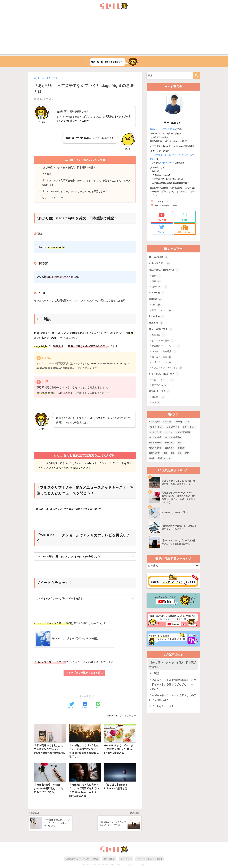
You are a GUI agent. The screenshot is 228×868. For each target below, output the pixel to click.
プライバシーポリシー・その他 (149, 860)
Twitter (162, 229)
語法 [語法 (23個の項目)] (180, 454)
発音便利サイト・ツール (166, 347)
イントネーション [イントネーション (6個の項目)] (156, 428)
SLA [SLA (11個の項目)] (187, 422)
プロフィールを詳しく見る (166, 205)
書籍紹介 (158, 398)
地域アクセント (162, 363)
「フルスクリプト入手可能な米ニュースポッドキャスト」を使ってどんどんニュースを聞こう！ (86, 183)
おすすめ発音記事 (163, 341)
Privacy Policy (125, 867)
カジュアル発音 (162, 358)
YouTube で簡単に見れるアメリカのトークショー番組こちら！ (69, 557)
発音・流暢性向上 (161, 330)
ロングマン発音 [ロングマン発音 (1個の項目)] (155, 438)
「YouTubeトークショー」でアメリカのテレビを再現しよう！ (75, 192)
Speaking (157, 293)
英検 (156, 276)
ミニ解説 (47, 174)
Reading (156, 323)
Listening (157, 317)
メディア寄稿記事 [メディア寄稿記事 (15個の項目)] (183, 433)
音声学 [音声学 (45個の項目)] (152, 459)
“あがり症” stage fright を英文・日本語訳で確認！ (69, 167)
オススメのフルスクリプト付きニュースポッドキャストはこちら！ (71, 509)
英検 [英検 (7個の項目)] (172, 454)
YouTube (162, 216)
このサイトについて (163, 201)
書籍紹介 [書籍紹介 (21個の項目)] (181, 449)
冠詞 (156, 305)
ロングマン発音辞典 (164, 352)
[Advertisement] (114, 34)
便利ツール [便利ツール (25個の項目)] (170, 443)
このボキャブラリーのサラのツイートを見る (59, 599)
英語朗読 (158, 336)
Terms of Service (137, 867)
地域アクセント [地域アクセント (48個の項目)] (155, 449)
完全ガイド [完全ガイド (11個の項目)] (170, 449)
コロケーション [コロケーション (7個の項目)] (189, 428)
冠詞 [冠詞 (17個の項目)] (179, 443)
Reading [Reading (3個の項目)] (178, 422)
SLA (156, 403)
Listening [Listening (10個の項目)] (167, 422)
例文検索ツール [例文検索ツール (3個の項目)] (155, 443)
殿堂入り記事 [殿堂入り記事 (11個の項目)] (154, 454)
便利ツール (160, 287)
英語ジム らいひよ (185, 229)
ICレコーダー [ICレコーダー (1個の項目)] (154, 422)
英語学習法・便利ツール (165, 270)
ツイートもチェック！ (54, 198)
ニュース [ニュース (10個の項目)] (169, 433)
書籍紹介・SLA (160, 392)
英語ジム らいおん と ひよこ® (164, 129)
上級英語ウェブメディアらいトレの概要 (82, 860)
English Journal (167, 162)
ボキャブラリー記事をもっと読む (84, 673)
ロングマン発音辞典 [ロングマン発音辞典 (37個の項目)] (173, 438)
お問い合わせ (109, 860)
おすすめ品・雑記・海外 (165, 374)
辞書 (156, 281)
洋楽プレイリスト (163, 380)
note (185, 216)
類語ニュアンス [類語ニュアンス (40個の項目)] (164, 459)
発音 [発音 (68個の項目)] (165, 454)
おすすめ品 (160, 386)
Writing (156, 299)
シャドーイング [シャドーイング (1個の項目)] (155, 433)
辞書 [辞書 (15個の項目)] (187, 454)
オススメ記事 (159, 257)
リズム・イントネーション (167, 368)
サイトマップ (126, 860)
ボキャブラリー (128, 716)
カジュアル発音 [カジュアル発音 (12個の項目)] (173, 428)
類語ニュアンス (162, 311)
